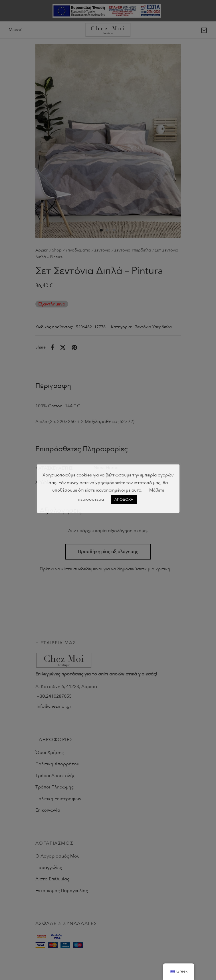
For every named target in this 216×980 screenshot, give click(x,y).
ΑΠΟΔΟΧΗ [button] (124, 500)
